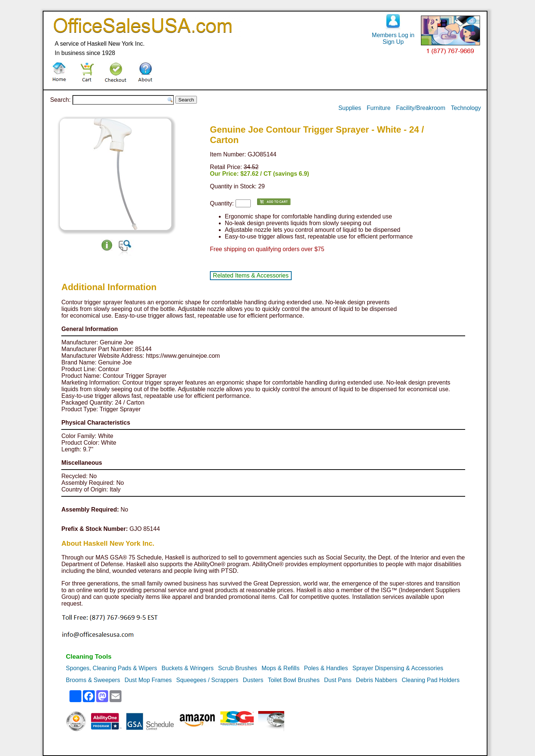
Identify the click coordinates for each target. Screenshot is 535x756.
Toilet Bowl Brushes (294, 680)
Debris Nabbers (377, 680)
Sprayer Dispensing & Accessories (398, 668)
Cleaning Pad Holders (431, 680)
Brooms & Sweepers (93, 680)
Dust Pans (338, 680)
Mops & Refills (281, 668)
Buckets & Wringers (188, 668)
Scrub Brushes (238, 668)
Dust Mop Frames (148, 680)
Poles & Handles (326, 668)
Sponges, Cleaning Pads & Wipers (111, 668)
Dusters (253, 680)
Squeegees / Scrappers (207, 680)
